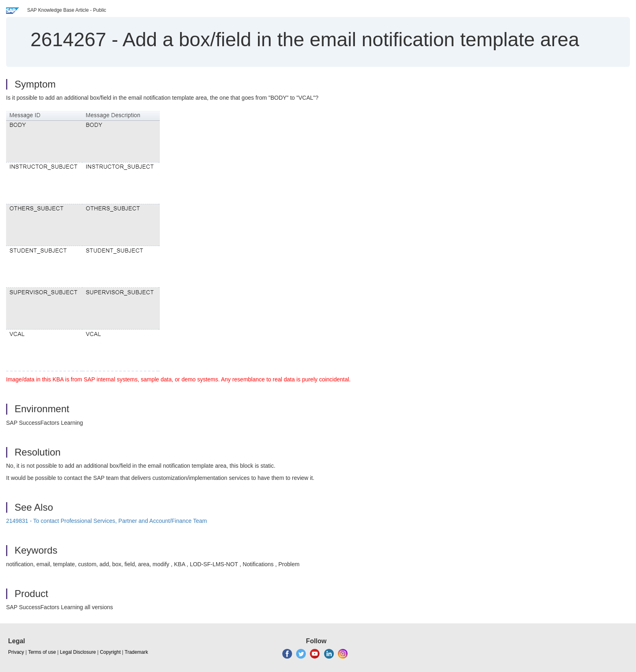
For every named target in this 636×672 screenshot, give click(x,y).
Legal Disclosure (78, 652)
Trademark (136, 652)
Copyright (110, 652)
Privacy (16, 652)
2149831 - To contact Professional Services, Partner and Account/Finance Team (106, 521)
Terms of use (42, 652)
